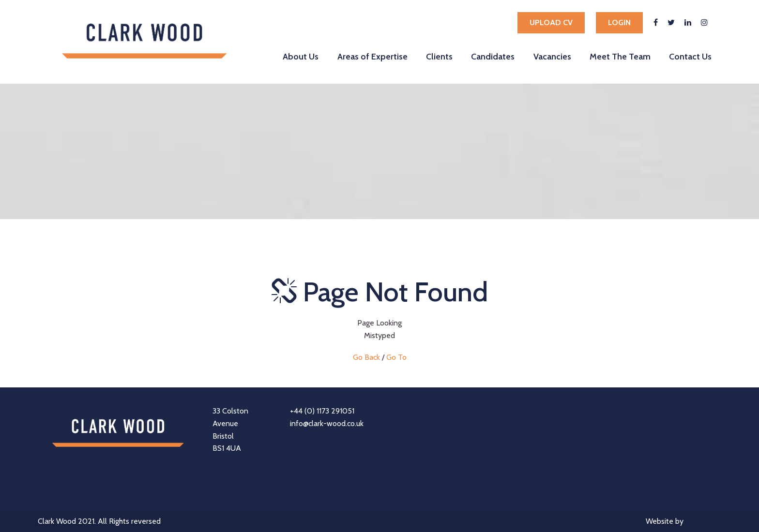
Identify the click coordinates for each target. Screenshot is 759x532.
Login (619, 22)
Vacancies (552, 56)
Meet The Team (620, 56)
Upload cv (551, 22)
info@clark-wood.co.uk (327, 423)
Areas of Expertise (372, 56)
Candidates (493, 56)
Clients (439, 56)
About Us (301, 56)
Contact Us (690, 56)
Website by (683, 522)
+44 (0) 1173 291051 (322, 411)
